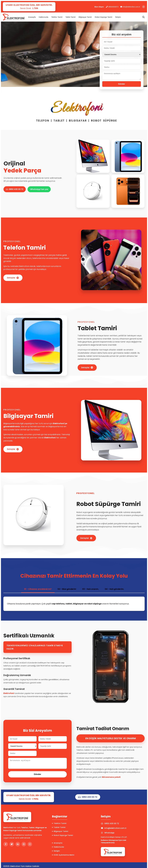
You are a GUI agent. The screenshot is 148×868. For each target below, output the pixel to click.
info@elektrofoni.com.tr (130, 7)
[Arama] (144, 17)
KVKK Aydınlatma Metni (63, 855)
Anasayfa (32, 17)
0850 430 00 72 (16, 189)
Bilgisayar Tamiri (85, 17)
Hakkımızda (44, 17)
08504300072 (112, 7)
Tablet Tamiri (70, 17)
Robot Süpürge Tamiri (104, 17)
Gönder (122, 84)
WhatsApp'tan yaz (42, 189)
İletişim (118, 17)
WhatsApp (108, 833)
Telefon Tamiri (57, 17)
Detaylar (14, 278)
